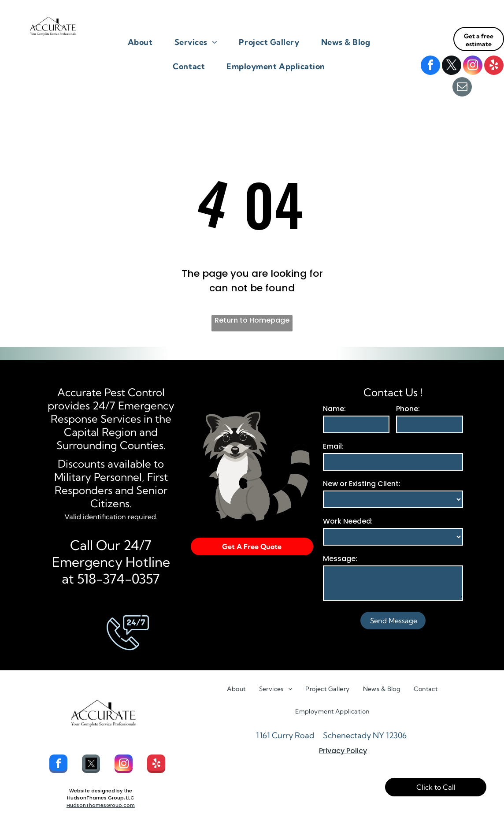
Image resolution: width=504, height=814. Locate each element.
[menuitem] (144, 42)
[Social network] (91, 765)
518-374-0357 (119, 579)
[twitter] (452, 66)
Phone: (408, 409)
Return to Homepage (252, 320)
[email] (462, 88)
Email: (333, 446)
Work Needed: (348, 521)
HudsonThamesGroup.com (101, 805)
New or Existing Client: (362, 484)
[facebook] (430, 66)
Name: (334, 409)
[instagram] (473, 66)
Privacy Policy (343, 751)
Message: (340, 559)
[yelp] (494, 66)
